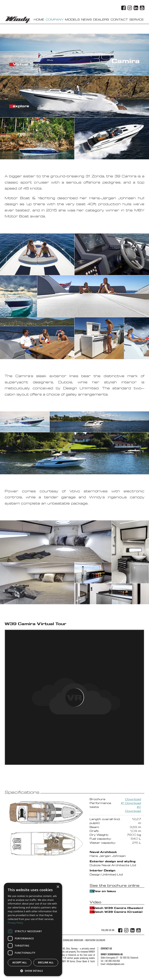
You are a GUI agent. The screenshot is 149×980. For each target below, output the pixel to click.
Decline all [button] (46, 962)
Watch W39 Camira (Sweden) (93, 908)
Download (133, 799)
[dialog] (33, 929)
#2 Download (133, 809)
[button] (33, 971)
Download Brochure (73, 940)
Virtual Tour (14, 64)
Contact (119, 20)
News (87, 20)
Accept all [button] (20, 962)
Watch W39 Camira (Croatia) (93, 912)
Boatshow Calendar (95, 940)
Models (72, 20)
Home (39, 20)
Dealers (101, 20)
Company (55, 20)
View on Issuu (93, 891)
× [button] (58, 887)
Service (137, 20)
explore (14, 106)
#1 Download (131, 803)
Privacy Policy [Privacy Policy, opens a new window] (15, 923)
